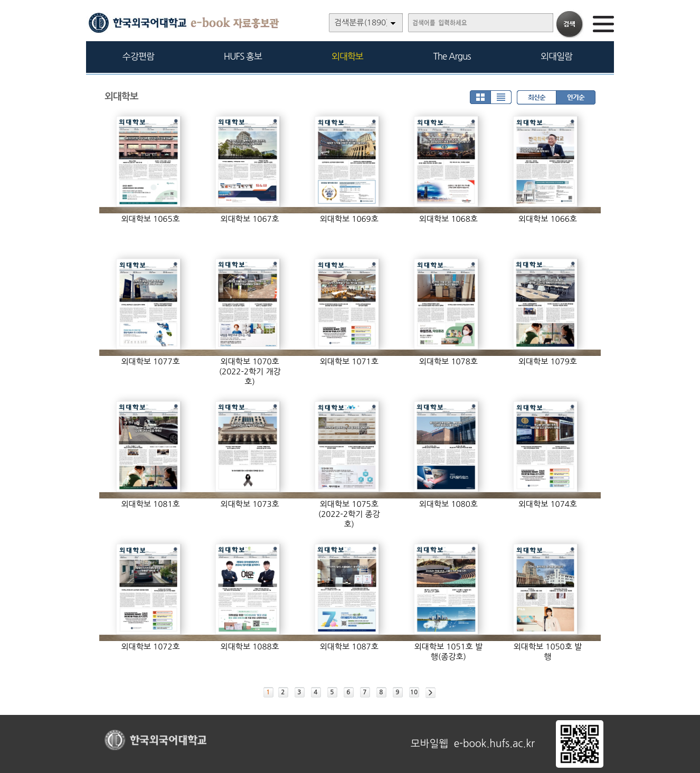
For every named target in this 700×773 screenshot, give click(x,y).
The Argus (452, 56)
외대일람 (556, 56)
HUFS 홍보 (243, 56)
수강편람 (138, 56)
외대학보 (347, 56)
